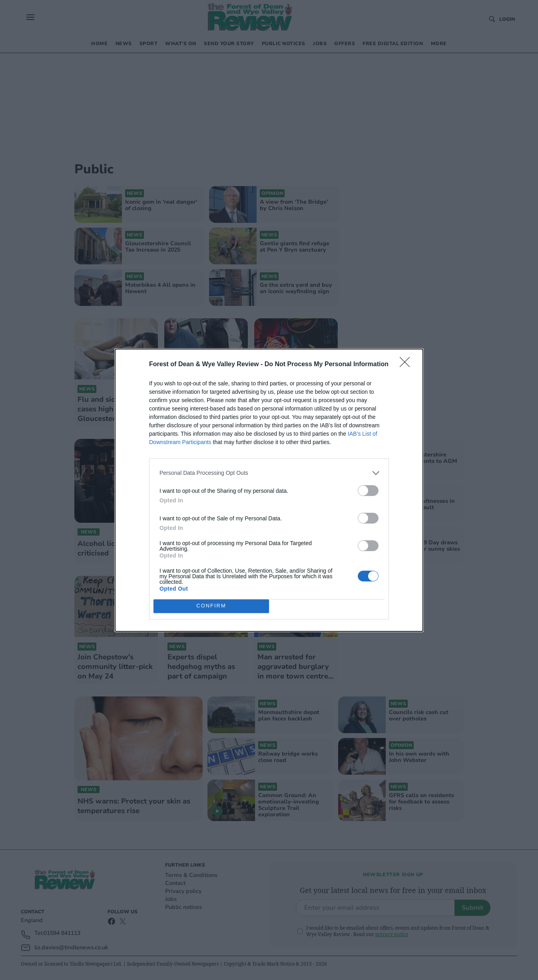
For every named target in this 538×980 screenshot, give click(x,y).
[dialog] (269, 490)
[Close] (407, 365)
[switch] (368, 491)
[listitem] (269, 473)
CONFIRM (211, 606)
